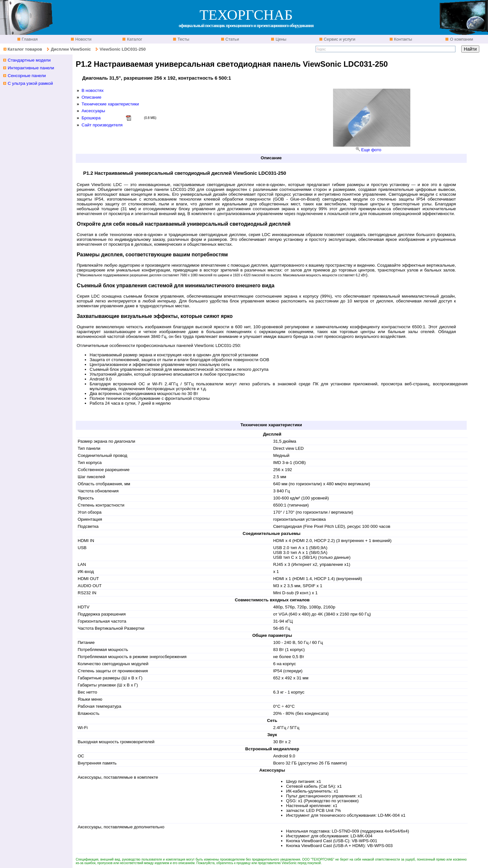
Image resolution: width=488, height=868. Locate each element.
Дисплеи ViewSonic (71, 49)
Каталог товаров (25, 49)
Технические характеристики (110, 104)
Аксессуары (93, 111)
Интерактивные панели (31, 68)
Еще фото (371, 150)
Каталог (134, 39)
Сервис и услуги (339, 39)
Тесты (183, 39)
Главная (29, 39)
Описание (91, 97)
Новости (83, 39)
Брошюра (91, 118)
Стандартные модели (29, 60)
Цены (280, 39)
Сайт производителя (102, 125)
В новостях (93, 90)
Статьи (232, 39)
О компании (461, 39)
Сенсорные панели (27, 76)
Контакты (403, 39)
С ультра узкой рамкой (30, 83)
